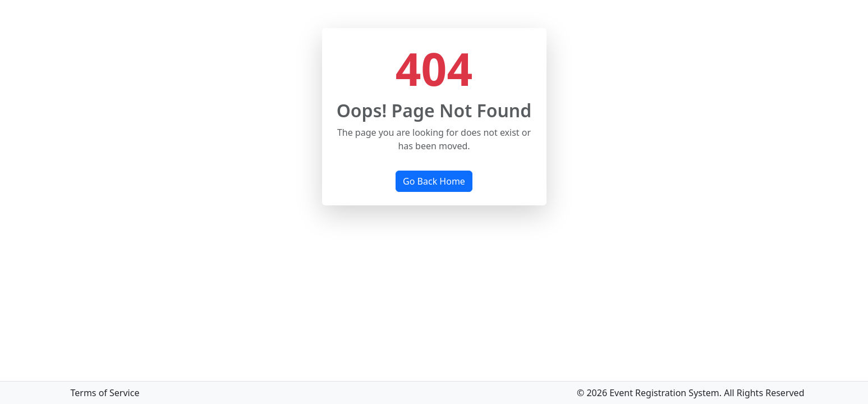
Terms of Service (105, 393)
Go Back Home (434, 181)
